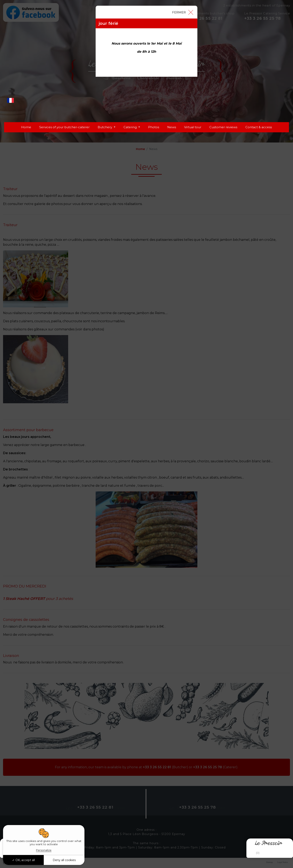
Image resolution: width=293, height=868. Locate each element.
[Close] (183, 12)
